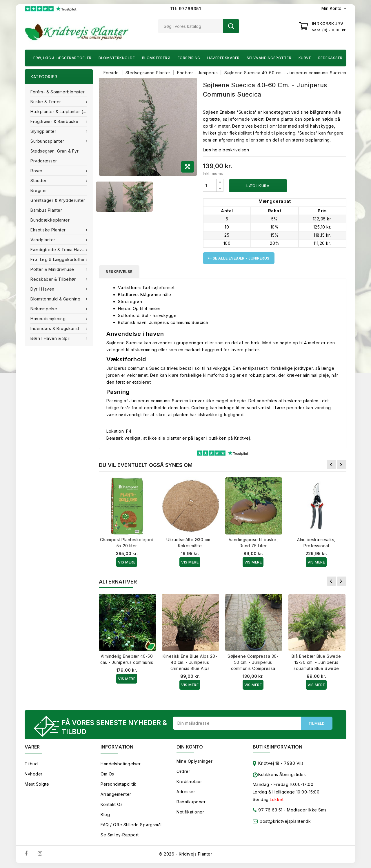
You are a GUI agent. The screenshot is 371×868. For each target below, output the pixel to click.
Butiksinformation (278, 747)
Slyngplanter (44, 131)
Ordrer (183, 772)
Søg (231, 26)
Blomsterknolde (117, 58)
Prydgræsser (44, 161)
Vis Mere (127, 562)
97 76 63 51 (268, 812)
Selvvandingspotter (269, 58)
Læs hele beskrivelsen (226, 150)
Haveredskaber (223, 58)
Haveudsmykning (49, 319)
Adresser (186, 792)
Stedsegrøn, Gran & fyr (54, 151)
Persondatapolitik (119, 785)
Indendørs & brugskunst (56, 328)
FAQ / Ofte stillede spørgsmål (131, 825)
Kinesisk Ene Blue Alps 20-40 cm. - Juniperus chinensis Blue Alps (190, 663)
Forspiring (189, 58)
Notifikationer (190, 812)
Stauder (39, 181)
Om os (107, 774)
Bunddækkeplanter (50, 220)
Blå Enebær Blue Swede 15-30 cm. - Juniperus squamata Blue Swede (316, 663)
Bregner (39, 190)
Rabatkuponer (191, 802)
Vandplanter (43, 240)
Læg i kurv (258, 186)
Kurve (305, 58)
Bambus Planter (46, 210)
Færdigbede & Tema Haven (59, 250)
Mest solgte (37, 785)
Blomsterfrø (156, 58)
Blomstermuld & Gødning (56, 299)
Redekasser (330, 58)
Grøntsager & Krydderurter (58, 200)
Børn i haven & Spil (51, 338)
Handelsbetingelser (121, 764)
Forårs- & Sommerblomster (58, 92)
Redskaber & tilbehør (54, 279)
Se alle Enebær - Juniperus (239, 258)
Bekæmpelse (44, 309)
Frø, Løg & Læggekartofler (62, 58)
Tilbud (31, 764)
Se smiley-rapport (120, 835)
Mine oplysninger (194, 762)
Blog (105, 815)
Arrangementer (116, 795)
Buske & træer (46, 102)
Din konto (190, 747)
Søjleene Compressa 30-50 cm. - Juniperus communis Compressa (253, 663)
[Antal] (210, 185)
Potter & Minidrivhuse (53, 269)
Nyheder (34, 774)
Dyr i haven (43, 289)
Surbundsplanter (48, 141)
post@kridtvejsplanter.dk (285, 822)
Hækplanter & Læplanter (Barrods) (62, 112)
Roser (37, 171)
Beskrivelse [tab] (120, 272)
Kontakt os (112, 805)
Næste (342, 465)
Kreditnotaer (189, 782)
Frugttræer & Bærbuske (55, 121)
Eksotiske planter (49, 230)
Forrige (332, 465)
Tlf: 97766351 (186, 9)
